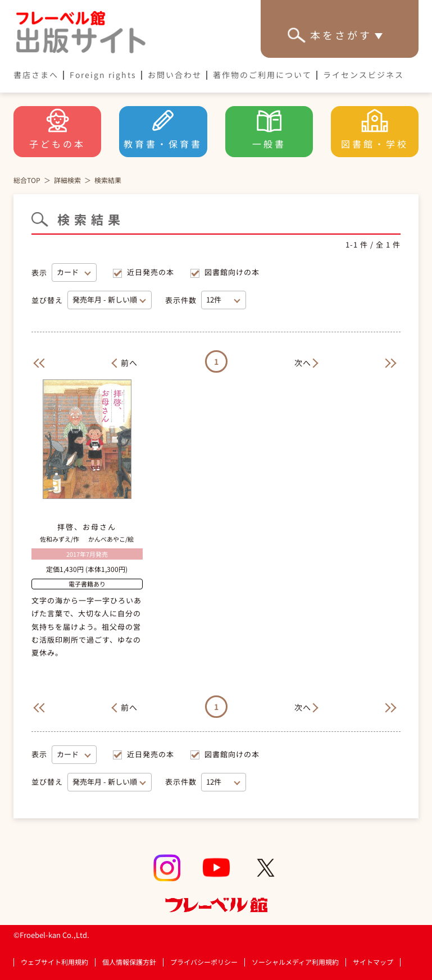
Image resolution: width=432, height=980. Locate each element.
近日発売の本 (151, 272)
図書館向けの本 (232, 272)
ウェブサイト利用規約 (54, 962)
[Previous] (37, 362)
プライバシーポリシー (204, 962)
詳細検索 (67, 180)
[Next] (308, 362)
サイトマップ (373, 962)
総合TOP (27, 180)
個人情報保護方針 (129, 962)
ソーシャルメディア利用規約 (295, 962)
